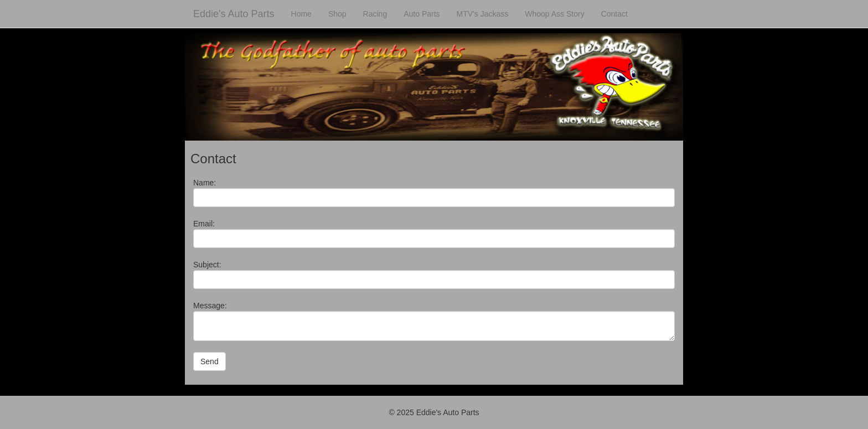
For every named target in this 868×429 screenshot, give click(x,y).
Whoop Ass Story (554, 14)
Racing (375, 14)
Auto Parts (422, 14)
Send (210, 361)
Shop (337, 14)
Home (301, 14)
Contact (614, 14)
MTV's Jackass (483, 14)
